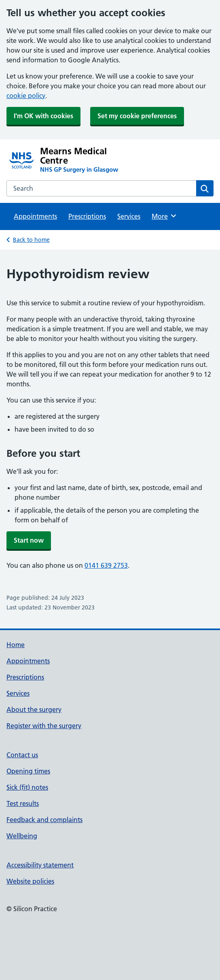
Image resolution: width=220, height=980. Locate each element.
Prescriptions (87, 216)
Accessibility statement (40, 865)
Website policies (30, 881)
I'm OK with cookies (43, 116)
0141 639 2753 (106, 565)
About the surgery (34, 709)
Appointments (35, 216)
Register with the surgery (44, 726)
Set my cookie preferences (137, 116)
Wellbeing (22, 836)
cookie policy (26, 96)
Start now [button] (29, 540)
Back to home (31, 240)
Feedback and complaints (44, 820)
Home (16, 645)
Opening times (28, 771)
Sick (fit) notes (27, 787)
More (164, 216)
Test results (23, 803)
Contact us (22, 755)
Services (129, 216)
